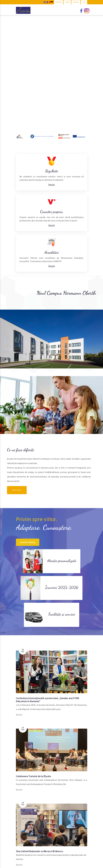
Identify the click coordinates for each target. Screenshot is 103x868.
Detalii (19, 715)
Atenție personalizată (62, 561)
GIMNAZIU (76, 2)
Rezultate (52, 171)
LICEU (84, 2)
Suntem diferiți (28, 542)
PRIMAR (67, 2)
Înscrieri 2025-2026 (62, 587)
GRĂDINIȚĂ (59, 2)
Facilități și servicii (62, 614)
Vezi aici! (17, 490)
